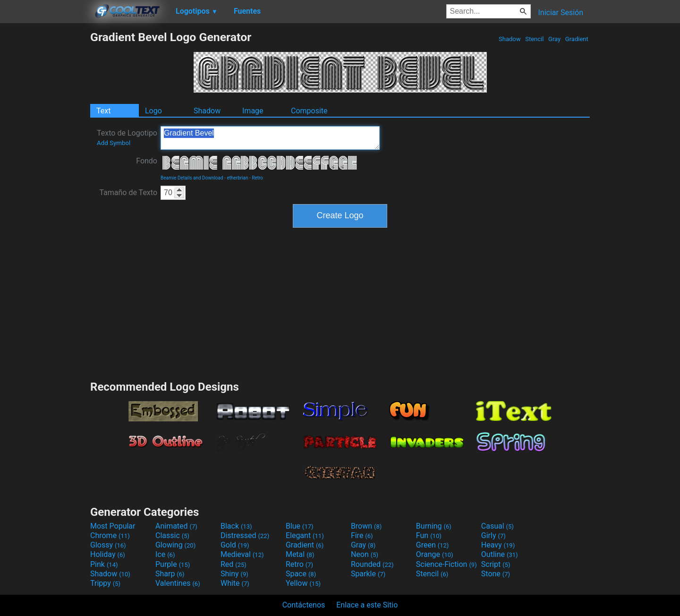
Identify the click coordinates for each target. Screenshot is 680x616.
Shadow (510, 39)
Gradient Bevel (270, 138)
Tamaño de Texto (128, 192)
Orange (435, 554)
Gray (555, 39)
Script (496, 564)
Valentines (178, 583)
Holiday (108, 554)
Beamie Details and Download (192, 178)
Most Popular (113, 526)
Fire (362, 535)
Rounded (372, 564)
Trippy (105, 583)
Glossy (108, 545)
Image (253, 111)
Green (433, 545)
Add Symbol (114, 143)
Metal (300, 554)
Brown (366, 526)
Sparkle (368, 574)
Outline (500, 554)
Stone (496, 574)
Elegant (305, 535)
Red (234, 564)
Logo (153, 111)
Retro (257, 178)
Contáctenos (304, 605)
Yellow (303, 583)
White (235, 583)
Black (236, 526)
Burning (434, 526)
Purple (173, 564)
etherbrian (237, 178)
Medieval (242, 554)
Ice (165, 554)
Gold (235, 545)
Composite (309, 111)
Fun (429, 535)
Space (301, 574)
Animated (176, 526)
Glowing (175, 545)
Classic (172, 535)
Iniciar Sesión (561, 13)
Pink (104, 564)
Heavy (498, 545)
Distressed (245, 535)
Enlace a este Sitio (367, 605)
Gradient (577, 39)
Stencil (535, 39)
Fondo (147, 161)
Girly (493, 535)
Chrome (110, 535)
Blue (300, 526)
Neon (365, 554)
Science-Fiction (446, 564)
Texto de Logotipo (127, 137)
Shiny (234, 574)
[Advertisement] (45, 172)
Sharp (170, 574)
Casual (497, 526)
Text (103, 111)
